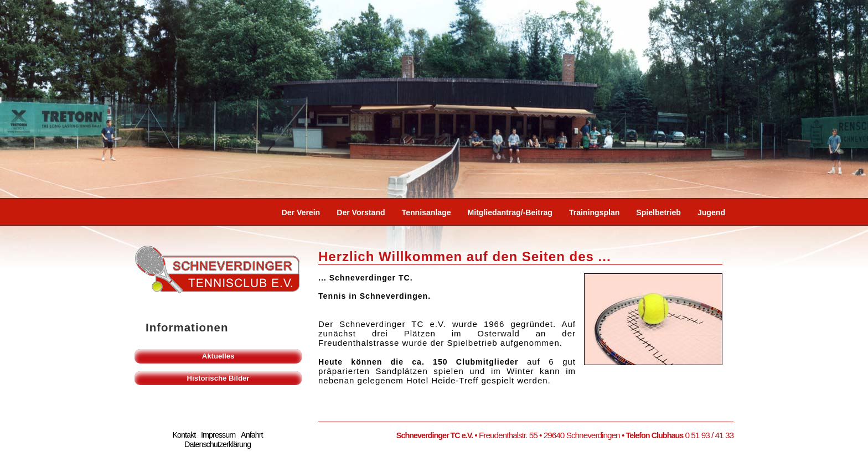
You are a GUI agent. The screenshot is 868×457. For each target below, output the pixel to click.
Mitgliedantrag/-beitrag (510, 212)
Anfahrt (252, 435)
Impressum (218, 435)
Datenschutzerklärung (218, 444)
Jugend (711, 212)
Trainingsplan (595, 212)
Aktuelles (218, 356)
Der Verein (301, 212)
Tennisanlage (427, 212)
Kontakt (184, 435)
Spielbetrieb (658, 212)
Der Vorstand (361, 212)
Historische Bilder (218, 378)
